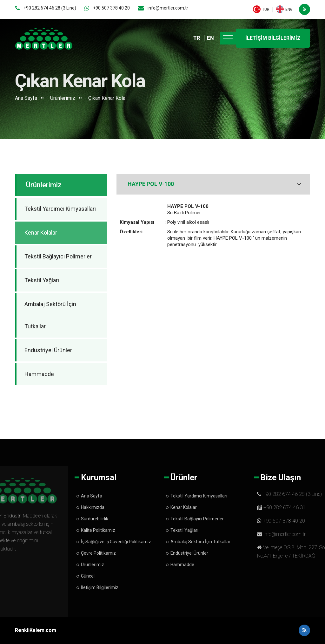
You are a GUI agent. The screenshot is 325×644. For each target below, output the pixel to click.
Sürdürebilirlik (95, 519)
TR (197, 38)
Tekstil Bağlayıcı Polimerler (58, 256)
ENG (289, 10)
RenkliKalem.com (36, 630)
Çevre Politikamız (98, 553)
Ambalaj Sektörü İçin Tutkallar (50, 315)
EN (210, 38)
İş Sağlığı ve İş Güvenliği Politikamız (116, 542)
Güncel (88, 576)
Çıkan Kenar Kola (107, 98)
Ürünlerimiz (63, 98)
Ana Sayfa (26, 98)
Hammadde (39, 374)
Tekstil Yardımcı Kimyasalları (60, 209)
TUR (266, 10)
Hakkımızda (93, 507)
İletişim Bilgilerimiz (100, 587)
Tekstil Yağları (42, 280)
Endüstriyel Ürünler (48, 350)
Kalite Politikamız (98, 530)
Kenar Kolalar (41, 233)
